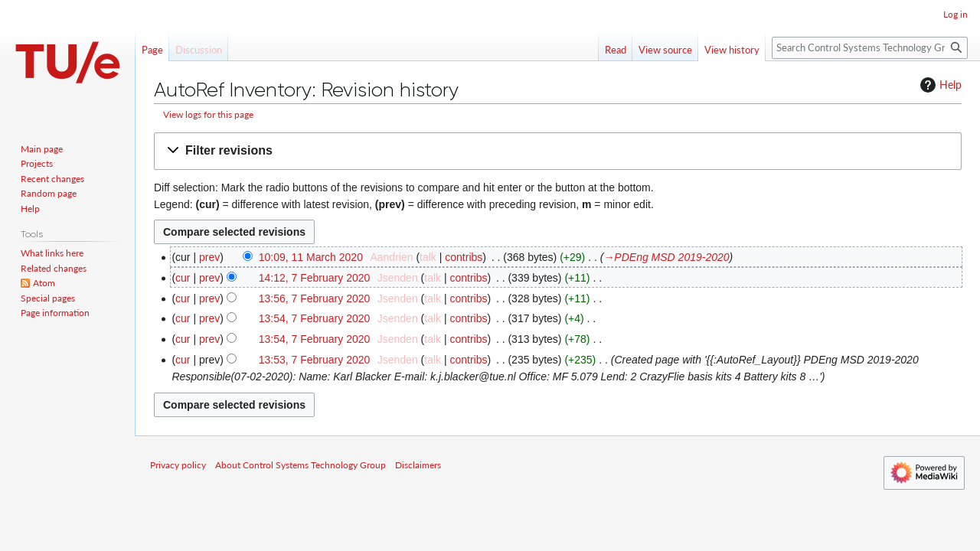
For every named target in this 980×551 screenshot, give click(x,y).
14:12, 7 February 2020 (315, 278)
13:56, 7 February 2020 (315, 298)
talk (428, 257)
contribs (464, 257)
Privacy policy (178, 465)
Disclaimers (418, 465)
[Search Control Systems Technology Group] (870, 48)
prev (209, 257)
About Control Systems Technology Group (301, 465)
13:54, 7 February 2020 (315, 318)
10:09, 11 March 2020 (311, 257)
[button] (558, 151)
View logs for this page (208, 114)
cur (183, 278)
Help (939, 85)
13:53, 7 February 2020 (315, 360)
